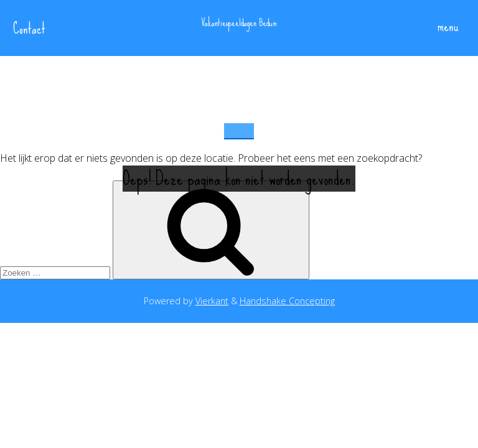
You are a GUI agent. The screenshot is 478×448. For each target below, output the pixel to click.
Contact (29, 28)
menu (443, 28)
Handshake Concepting (287, 301)
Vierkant (212, 301)
